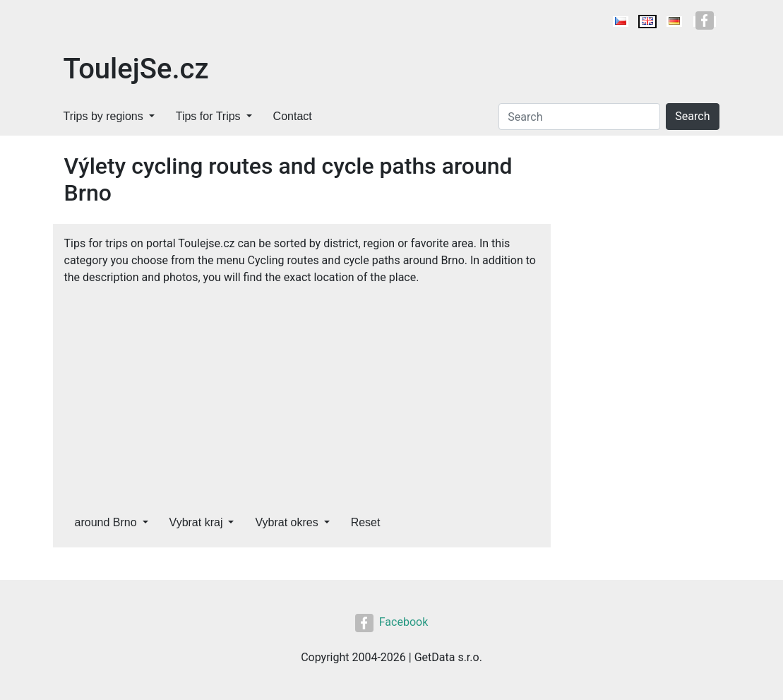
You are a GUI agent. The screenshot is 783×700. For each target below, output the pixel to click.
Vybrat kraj (196, 522)
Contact (293, 116)
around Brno (106, 522)
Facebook (391, 622)
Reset (366, 522)
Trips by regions (103, 116)
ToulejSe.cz (136, 69)
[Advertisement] (302, 392)
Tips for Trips (208, 116)
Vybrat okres (286, 522)
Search (692, 116)
